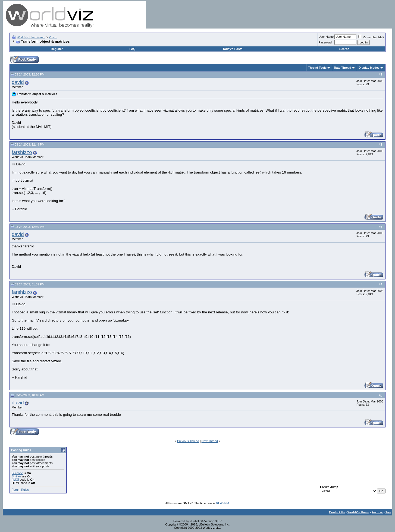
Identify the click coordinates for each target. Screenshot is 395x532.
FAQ (132, 49)
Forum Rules (20, 490)
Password (325, 42)
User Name (326, 37)
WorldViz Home (358, 512)
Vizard (53, 37)
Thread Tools (317, 68)
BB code (17, 473)
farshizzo (22, 152)
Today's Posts (232, 49)
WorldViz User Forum (31, 37)
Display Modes (369, 68)
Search (344, 49)
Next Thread (210, 441)
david (18, 82)
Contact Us (337, 512)
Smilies (16, 476)
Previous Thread (188, 441)
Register (57, 49)
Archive (377, 512)
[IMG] (15, 480)
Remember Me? (371, 37)
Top (388, 512)
